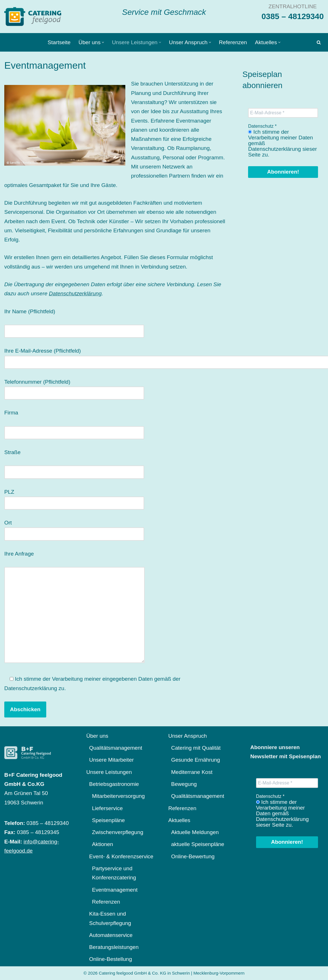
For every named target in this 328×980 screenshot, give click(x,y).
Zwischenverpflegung (118, 832)
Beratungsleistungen (114, 947)
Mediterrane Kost (192, 772)
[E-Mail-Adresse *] (283, 113)
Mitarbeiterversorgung (118, 796)
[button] (103, 42)
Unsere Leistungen (109, 772)
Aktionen (102, 844)
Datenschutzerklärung (75, 293)
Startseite (59, 42)
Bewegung (184, 784)
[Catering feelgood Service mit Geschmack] (34, 17)
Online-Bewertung (193, 856)
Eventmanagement (115, 890)
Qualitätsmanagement (116, 748)
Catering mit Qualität (196, 748)
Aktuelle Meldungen (195, 832)
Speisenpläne (108, 820)
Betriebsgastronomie (114, 784)
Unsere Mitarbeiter (111, 760)
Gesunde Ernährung (196, 760)
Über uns (97, 736)
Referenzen (233, 42)
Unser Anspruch (188, 736)
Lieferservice (107, 808)
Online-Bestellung (110, 959)
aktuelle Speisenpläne (198, 844)
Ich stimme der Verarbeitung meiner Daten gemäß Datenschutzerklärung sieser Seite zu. (282, 143)
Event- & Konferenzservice (121, 856)
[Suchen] (319, 42)
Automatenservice (111, 935)
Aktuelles (179, 820)
